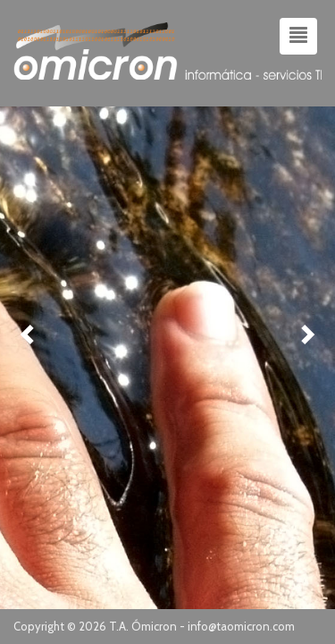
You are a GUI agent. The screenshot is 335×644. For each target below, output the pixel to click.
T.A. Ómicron (143, 626)
